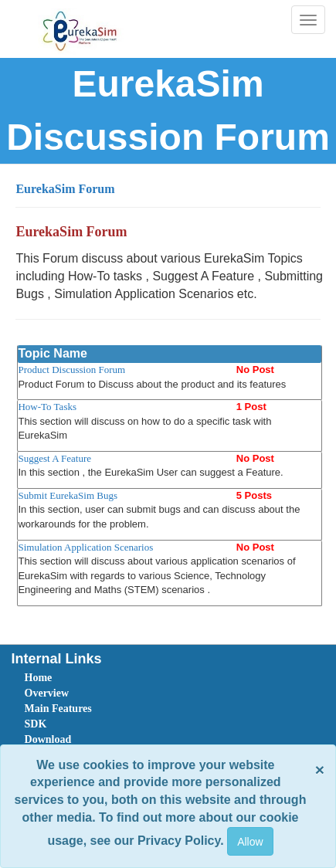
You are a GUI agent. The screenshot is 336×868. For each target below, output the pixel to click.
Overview (47, 693)
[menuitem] (111, 678)
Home (39, 678)
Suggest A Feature (54, 458)
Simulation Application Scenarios (85, 547)
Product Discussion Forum (71, 370)
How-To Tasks (47, 407)
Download (48, 739)
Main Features (58, 709)
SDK (36, 724)
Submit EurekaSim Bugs (68, 495)
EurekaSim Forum (65, 189)
